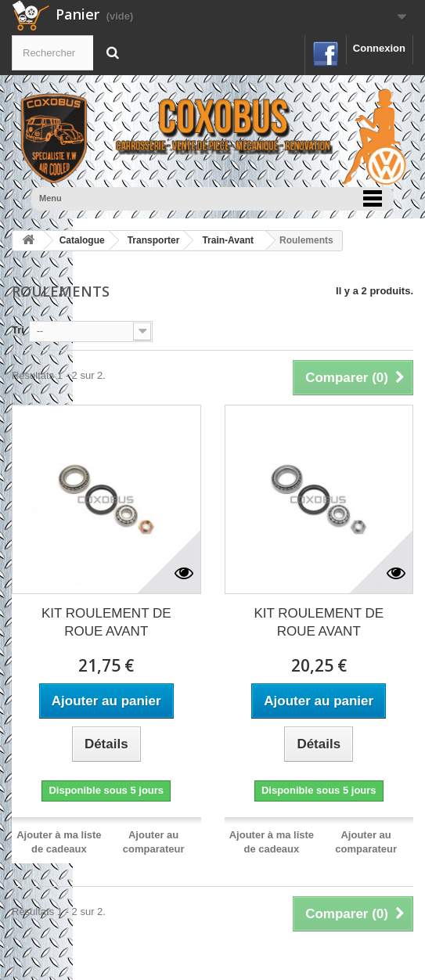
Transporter (154, 240)
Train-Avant (228, 240)
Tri (18, 330)
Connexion (379, 48)
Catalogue (82, 240)
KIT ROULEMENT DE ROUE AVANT (106, 622)
